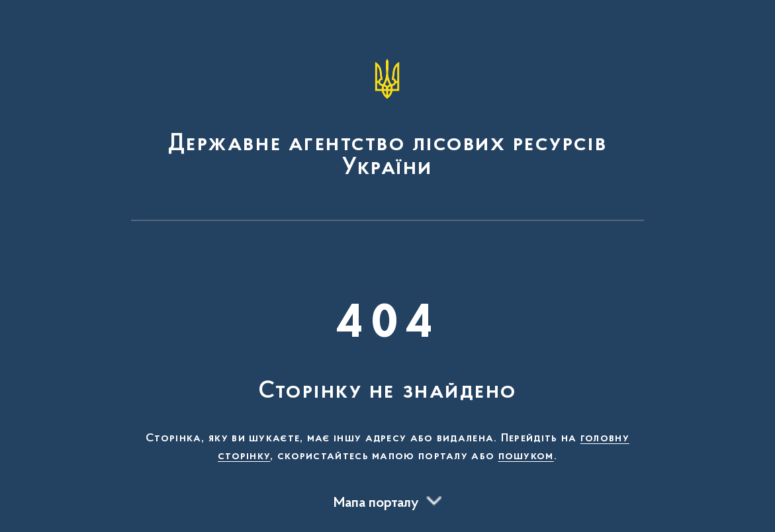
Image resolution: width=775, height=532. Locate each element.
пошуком (526, 457)
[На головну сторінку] (388, 116)
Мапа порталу (376, 504)
